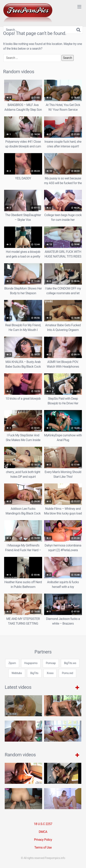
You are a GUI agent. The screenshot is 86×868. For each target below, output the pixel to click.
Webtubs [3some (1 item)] (17, 673)
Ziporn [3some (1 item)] (12, 663)
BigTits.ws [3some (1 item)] (70, 663)
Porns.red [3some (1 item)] (67, 673)
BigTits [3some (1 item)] (34, 673)
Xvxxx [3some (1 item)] (50, 673)
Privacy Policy (43, 840)
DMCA (43, 832)
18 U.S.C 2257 (43, 824)
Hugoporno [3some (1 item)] (31, 663)
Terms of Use (43, 847)
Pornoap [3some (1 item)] (51, 663)
